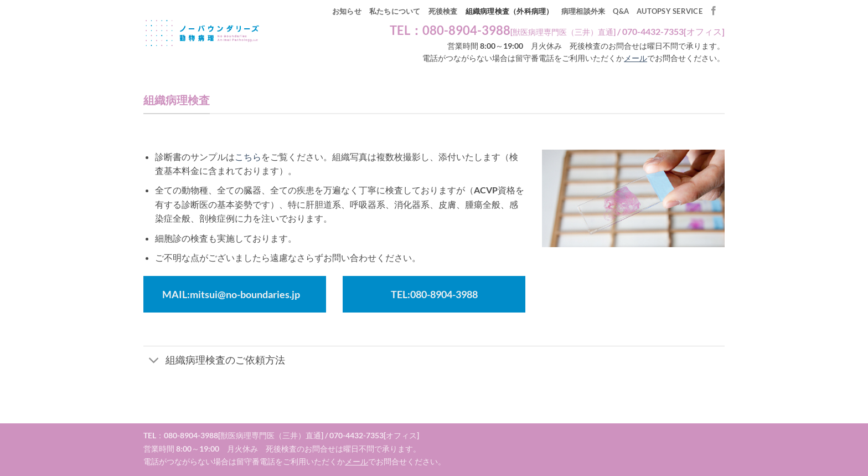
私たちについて (395, 11)
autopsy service (670, 11)
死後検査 (443, 11)
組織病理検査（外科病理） (510, 11)
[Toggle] (154, 361)
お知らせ (347, 11)
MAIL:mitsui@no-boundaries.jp (231, 294)
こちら (248, 157)
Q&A (621, 11)
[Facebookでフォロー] (714, 11)
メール (635, 58)
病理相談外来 (583, 11)
